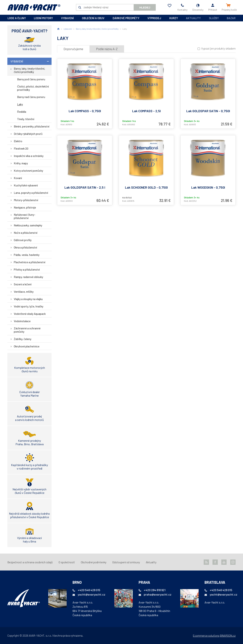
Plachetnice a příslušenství (30, 262)
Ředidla (22, 112)
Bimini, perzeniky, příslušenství (32, 126)
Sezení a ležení (23, 284)
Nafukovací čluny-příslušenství (25, 216)
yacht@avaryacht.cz (91, 594)
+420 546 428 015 (89, 590)
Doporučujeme (73, 49)
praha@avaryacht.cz (158, 594)
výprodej (154, 18)
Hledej (145, 7)
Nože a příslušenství (26, 233)
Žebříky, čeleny (23, 339)
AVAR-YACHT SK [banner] (34, 7)
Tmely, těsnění (26, 119)
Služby (214, 18)
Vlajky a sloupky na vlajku (28, 299)
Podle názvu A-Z (107, 49)
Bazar (231, 18)
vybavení (67, 18)
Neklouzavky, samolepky (28, 225)
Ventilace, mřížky (24, 292)
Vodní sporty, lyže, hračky (29, 306)
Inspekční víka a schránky (29, 156)
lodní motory (43, 18)
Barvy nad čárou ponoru (31, 97)
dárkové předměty (126, 18)
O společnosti (67, 562)
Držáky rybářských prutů (28, 134)
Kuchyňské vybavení (26, 185)
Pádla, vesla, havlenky (27, 255)
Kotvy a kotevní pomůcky (28, 171)
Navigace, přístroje (25, 207)
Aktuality (193, 18)
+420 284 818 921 (155, 590)
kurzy (174, 18)
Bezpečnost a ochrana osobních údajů (30, 562)
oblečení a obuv (93, 18)
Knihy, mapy (21, 163)
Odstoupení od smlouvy (126, 562)
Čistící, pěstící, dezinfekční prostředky (33, 88)
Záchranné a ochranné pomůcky (27, 330)
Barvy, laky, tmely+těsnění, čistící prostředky (29, 70)
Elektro (18, 141)
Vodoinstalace (22, 321)
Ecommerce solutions (206, 636)
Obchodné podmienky (94, 562)
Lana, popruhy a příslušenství (31, 193)
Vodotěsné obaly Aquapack (30, 314)
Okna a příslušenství (25, 247)
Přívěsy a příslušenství (27, 269)
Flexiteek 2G (21, 148)
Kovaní (18, 178)
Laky (20, 104)
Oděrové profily (23, 240)
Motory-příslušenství (26, 200)
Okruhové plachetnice (27, 346)
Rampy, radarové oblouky (28, 277)
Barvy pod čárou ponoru (31, 79)
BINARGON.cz (228, 636)
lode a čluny (17, 18)
